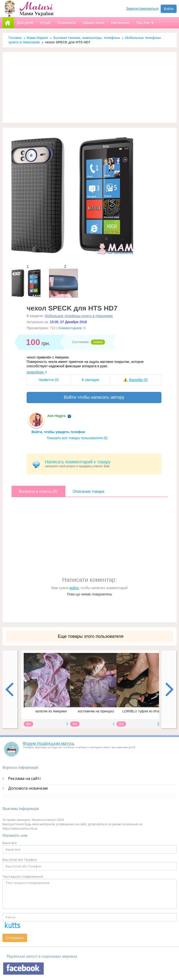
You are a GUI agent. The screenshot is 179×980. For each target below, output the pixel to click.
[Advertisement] (90, 87)
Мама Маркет (37, 38)
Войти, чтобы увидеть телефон (58, 432)
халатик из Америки (51, 711)
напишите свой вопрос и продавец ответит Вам (101, 464)
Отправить (15, 938)
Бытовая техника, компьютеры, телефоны (87, 38)
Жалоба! (138, 380)
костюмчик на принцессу (97, 711)
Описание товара (89, 491)
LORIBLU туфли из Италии (144, 711)
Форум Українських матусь (49, 743)
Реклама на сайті (24, 778)
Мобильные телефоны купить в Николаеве (79, 316)
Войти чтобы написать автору (94, 397)
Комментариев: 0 (72, 328)
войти (74, 588)
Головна (15, 38)
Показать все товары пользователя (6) (77, 438)
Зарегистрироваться (142, 9)
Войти (169, 9)
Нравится (49, 380)
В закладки (90, 380)
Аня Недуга (56, 416)
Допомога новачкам (28, 788)
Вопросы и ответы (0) (38, 491)
